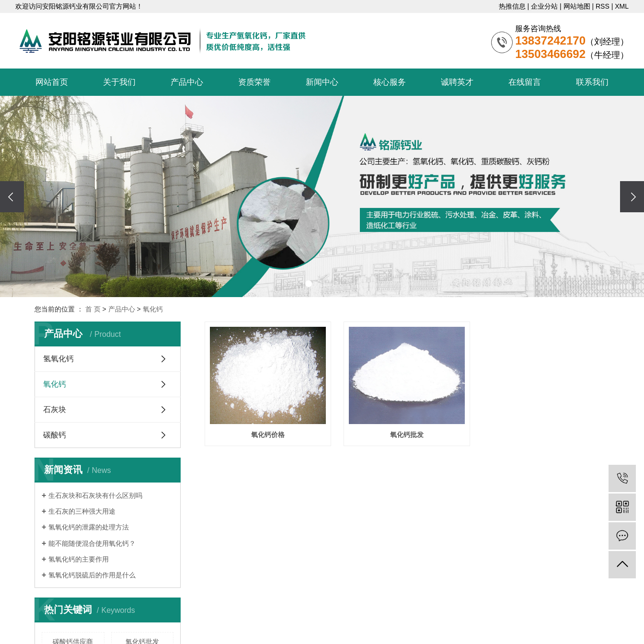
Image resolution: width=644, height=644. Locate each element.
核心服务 (390, 82)
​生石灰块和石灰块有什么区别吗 (95, 495)
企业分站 (544, 6)
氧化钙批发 (407, 435)
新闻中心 (322, 82)
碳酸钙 (55, 435)
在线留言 (525, 82)
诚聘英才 (457, 82)
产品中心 (187, 82)
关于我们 (119, 82)
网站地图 (577, 6)
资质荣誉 (254, 82)
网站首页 (52, 82)
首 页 (93, 309)
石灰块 (55, 409)
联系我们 (592, 82)
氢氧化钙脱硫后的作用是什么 (92, 575)
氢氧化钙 (58, 359)
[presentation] (12, 197)
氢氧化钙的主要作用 (79, 559)
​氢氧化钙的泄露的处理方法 (89, 527)
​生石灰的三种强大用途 (82, 511)
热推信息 (512, 6)
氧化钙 (153, 309)
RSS (603, 6)
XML (622, 6)
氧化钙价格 (268, 435)
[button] (309, 284)
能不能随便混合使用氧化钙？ (92, 543)
